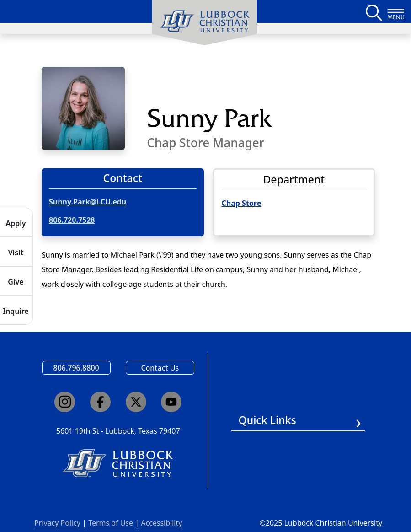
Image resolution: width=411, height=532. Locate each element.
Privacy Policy (57, 523)
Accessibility (161, 523)
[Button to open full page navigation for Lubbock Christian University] (396, 11)
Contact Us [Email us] (160, 368)
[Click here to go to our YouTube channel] (171, 402)
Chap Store (242, 203)
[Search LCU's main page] (373, 11)
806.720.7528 (72, 220)
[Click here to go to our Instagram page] (65, 402)
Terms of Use (111, 523)
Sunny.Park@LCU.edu (88, 202)
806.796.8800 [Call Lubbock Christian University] (76, 368)
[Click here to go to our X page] (136, 402)
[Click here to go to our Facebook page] (100, 402)
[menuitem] (204, 23)
